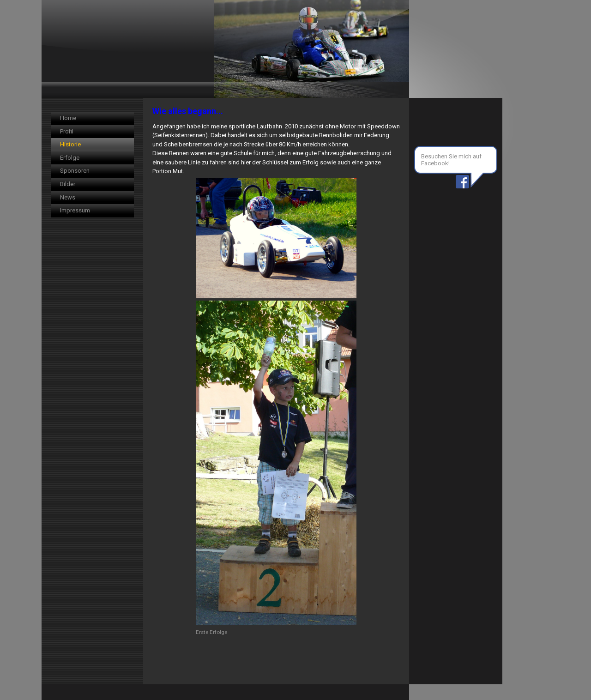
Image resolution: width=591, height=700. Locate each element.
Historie (70, 144)
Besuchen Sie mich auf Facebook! (451, 160)
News (68, 197)
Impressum (75, 210)
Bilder (68, 184)
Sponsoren (75, 171)
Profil (67, 131)
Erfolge (70, 158)
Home (68, 118)
